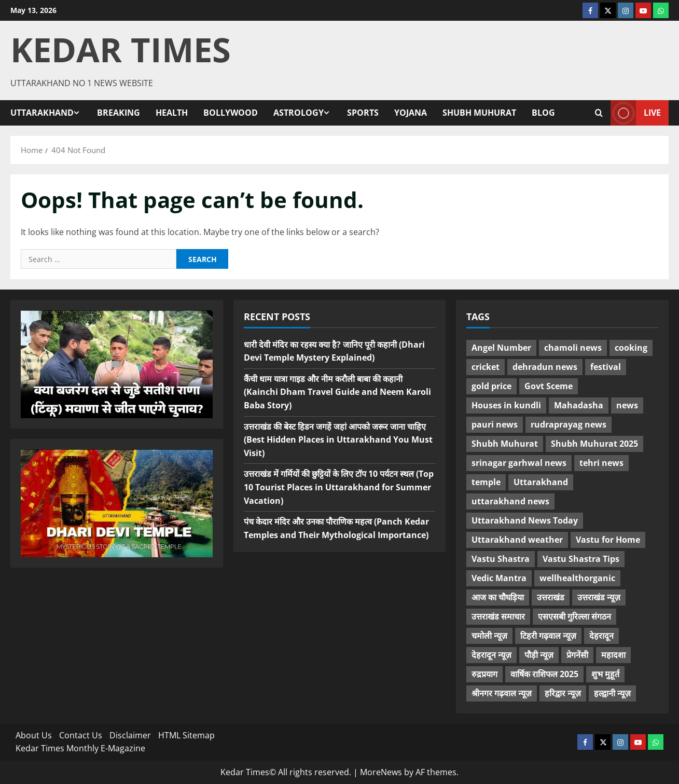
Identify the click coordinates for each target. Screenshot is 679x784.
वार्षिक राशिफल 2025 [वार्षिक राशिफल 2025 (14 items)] (544, 674)
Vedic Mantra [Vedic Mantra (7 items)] (499, 578)
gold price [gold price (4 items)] (491, 386)
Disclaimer (130, 735)
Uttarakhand (42, 113)
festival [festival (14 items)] (606, 367)
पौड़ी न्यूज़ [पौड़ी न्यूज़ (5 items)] (539, 655)
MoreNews (381, 772)
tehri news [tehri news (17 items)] (601, 463)
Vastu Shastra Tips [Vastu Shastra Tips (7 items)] (581, 559)
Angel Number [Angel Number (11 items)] (501, 348)
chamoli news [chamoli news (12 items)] (573, 348)
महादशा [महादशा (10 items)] (613, 655)
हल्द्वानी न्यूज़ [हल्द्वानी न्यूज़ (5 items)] (612, 693)
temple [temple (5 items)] (486, 482)
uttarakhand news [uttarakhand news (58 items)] (510, 501)
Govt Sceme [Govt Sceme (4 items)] (549, 386)
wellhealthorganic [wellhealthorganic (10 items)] (577, 578)
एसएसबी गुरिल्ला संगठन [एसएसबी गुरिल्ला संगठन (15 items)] (574, 616)
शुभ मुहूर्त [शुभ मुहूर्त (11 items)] (605, 674)
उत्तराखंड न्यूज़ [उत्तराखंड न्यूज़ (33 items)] (599, 597)
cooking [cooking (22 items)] (631, 348)
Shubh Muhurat (479, 113)
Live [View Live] (636, 113)
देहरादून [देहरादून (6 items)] (601, 636)
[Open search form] (599, 113)
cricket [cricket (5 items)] (486, 367)
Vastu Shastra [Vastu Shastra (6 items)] (501, 559)
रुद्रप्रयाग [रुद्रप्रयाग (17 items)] (484, 674)
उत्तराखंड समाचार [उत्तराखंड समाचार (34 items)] (498, 616)
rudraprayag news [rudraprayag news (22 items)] (569, 424)
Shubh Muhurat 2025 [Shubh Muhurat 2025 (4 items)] (594, 444)
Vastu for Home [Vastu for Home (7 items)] (608, 540)
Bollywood (231, 113)
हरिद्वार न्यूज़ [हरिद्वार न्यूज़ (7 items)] (563, 693)
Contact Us (81, 735)
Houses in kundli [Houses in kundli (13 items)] (506, 405)
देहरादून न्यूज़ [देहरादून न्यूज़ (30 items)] (491, 655)
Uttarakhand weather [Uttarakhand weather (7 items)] (517, 540)
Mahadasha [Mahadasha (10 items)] (579, 405)
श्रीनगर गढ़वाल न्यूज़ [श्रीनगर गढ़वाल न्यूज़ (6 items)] (502, 693)
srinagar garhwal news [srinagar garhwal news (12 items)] (519, 463)
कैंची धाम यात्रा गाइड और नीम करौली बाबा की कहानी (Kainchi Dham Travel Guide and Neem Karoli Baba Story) (337, 392)
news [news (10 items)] (627, 405)
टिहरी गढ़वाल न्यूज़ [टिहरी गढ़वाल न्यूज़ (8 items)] (548, 636)
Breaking (119, 113)
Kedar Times (121, 49)
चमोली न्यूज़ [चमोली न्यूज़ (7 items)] (489, 636)
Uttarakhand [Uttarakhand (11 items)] (541, 482)
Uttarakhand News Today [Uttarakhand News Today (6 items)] (525, 520)
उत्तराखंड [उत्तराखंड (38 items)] (551, 597)
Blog (543, 113)
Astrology (299, 113)
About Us (34, 735)
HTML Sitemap (186, 735)
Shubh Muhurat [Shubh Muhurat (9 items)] (505, 444)
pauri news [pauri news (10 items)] (495, 424)
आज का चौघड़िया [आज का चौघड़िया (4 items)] (498, 597)
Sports (363, 113)
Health (172, 113)
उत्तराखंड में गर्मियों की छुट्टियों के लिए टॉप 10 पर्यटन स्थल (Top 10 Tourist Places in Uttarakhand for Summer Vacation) (339, 487)
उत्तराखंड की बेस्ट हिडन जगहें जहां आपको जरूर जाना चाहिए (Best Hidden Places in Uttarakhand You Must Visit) (338, 440)
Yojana (411, 113)
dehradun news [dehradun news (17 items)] (545, 367)
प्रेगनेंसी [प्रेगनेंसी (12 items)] (577, 655)
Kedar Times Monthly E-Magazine (80, 748)
